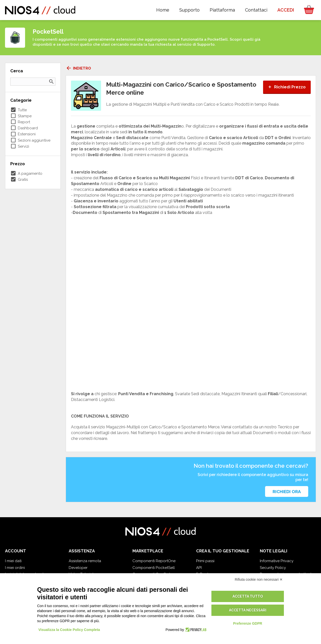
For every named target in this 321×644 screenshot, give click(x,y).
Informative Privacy (277, 561)
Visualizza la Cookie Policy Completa (69, 630)
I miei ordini (15, 568)
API (199, 568)
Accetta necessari (248, 610)
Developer (78, 568)
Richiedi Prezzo (287, 87)
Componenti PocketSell (154, 568)
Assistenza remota (85, 561)
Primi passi (205, 561)
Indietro (78, 68)
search (51, 82)
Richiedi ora (287, 492)
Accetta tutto (248, 596)
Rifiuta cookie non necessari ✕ (259, 579)
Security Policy (273, 568)
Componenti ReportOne (154, 561)
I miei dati (13, 561)
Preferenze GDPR (248, 623)
